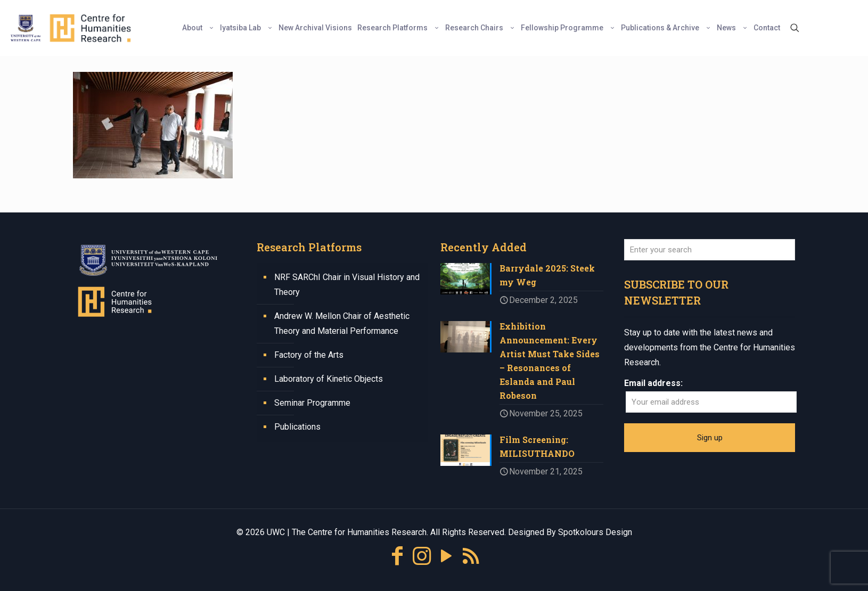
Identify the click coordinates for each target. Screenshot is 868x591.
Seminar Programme (312, 403)
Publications (297, 427)
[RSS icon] (471, 556)
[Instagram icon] (422, 556)
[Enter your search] (710, 250)
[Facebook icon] (397, 556)
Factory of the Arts (309, 355)
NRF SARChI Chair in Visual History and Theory (347, 285)
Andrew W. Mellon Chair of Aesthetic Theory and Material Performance (342, 323)
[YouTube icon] (446, 556)
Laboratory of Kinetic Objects (329, 379)
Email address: (653, 383)
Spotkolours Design (595, 532)
